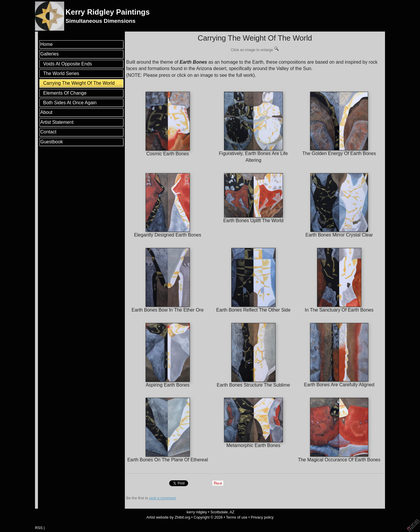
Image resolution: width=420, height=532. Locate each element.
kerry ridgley (197, 512)
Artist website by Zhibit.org (168, 517)
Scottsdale (219, 512)
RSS (39, 528)
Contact (48, 132)
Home (47, 44)
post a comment (162, 498)
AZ (232, 512)
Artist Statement (57, 122)
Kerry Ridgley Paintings (107, 12)
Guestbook (51, 142)
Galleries (49, 54)
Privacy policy (262, 517)
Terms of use (237, 517)
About (46, 112)
